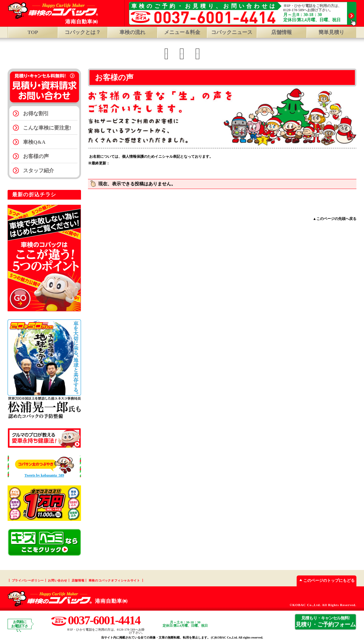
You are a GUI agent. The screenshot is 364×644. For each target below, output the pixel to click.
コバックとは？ (83, 32)
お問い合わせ (58, 580)
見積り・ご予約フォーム (325, 622)
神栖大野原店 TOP (177, 54)
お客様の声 (36, 156)
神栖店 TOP (125, 54)
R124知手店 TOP (234, 54)
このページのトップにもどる (326, 580)
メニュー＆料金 (182, 32)
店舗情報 (78, 580)
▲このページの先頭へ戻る (335, 219)
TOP (33, 32)
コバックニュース (232, 32)
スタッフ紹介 (39, 171)
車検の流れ (132, 32)
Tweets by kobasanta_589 (44, 475)
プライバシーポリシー (28, 580)
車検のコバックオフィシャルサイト (114, 580)
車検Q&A (34, 142)
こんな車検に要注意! (47, 128)
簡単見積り (331, 32)
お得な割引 (36, 114)
